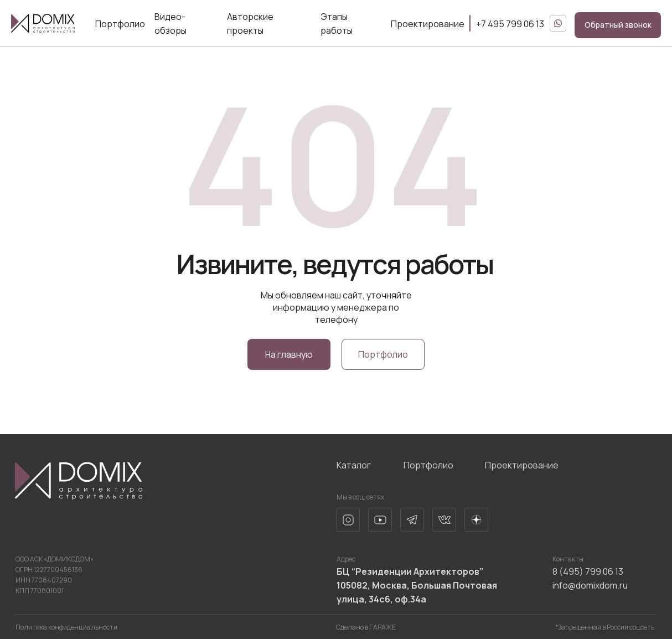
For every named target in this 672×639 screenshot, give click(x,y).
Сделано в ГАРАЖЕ (366, 627)
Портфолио (120, 24)
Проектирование (428, 24)
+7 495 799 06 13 (510, 24)
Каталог (354, 465)
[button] (618, 25)
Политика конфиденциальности (66, 627)
